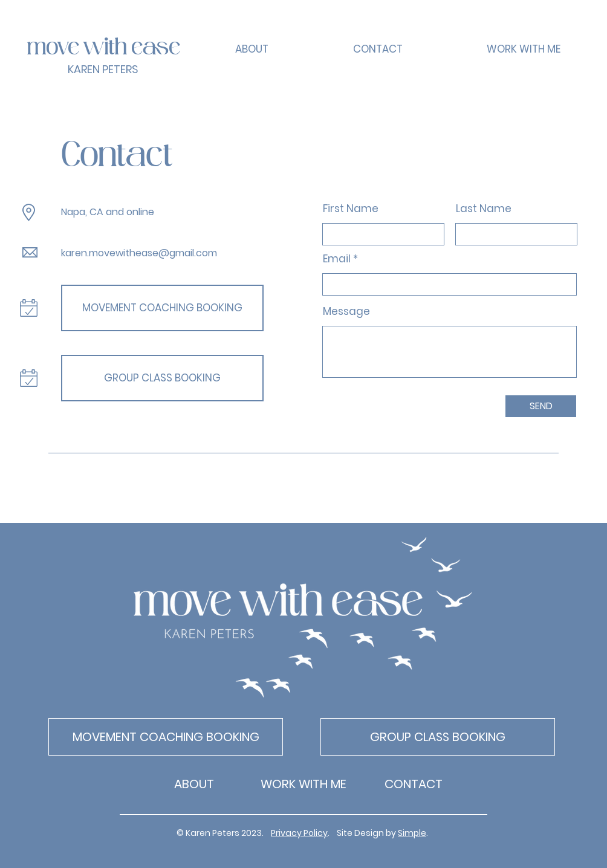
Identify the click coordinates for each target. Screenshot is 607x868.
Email (337, 259)
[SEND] (541, 406)
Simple (412, 833)
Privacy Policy (299, 833)
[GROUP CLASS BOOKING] (162, 378)
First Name (351, 209)
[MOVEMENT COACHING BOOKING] (162, 308)
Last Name (484, 209)
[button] (523, 49)
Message (346, 312)
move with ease (103, 48)
